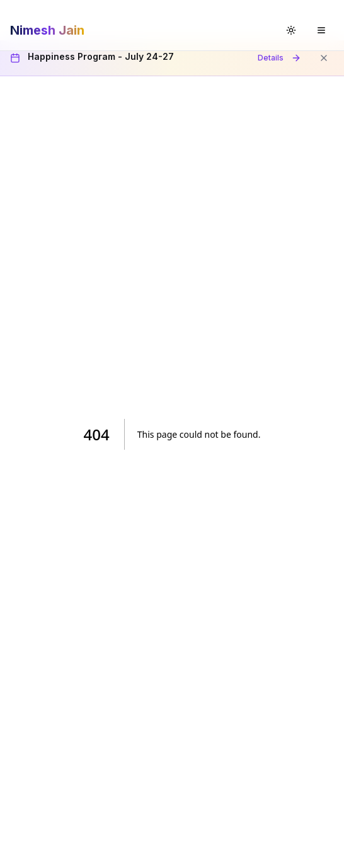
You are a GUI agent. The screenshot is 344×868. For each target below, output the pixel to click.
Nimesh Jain (47, 30)
